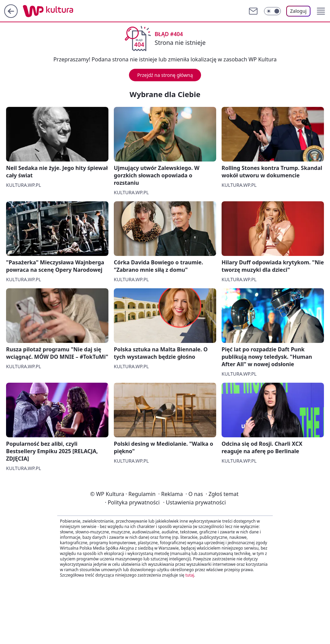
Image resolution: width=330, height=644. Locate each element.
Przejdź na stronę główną (165, 75)
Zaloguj (299, 11)
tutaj (190, 575)
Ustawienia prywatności (194, 502)
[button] (321, 11)
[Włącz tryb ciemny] (272, 11)
